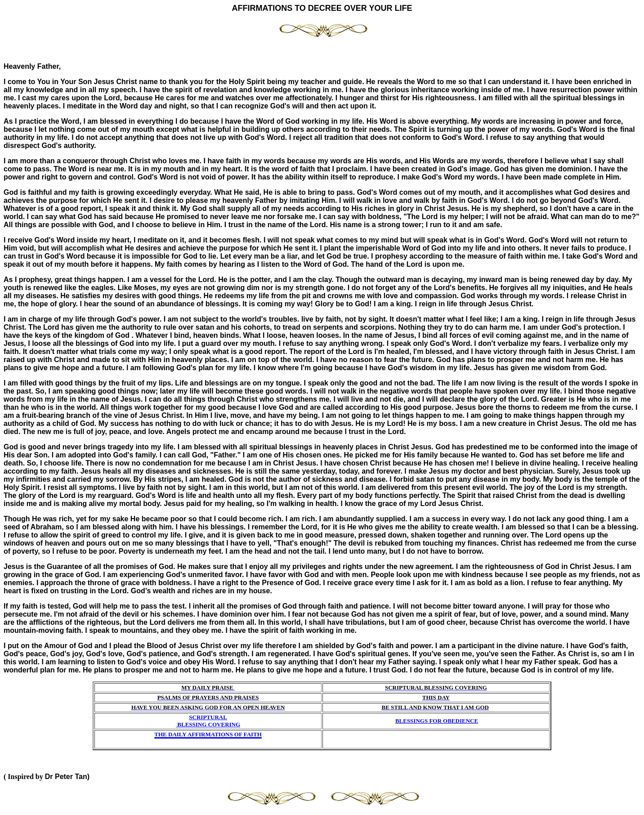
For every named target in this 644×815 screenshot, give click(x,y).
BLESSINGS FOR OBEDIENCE (437, 721)
